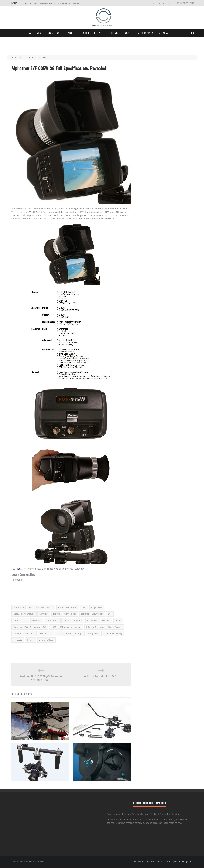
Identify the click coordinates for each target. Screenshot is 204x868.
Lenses (85, 33)
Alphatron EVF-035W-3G (41, 607)
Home (14, 57)
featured (37, 620)
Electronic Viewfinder (92, 614)
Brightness (97, 607)
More (162, 33)
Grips (98, 33)
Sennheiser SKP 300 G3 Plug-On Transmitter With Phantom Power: (41, 678)
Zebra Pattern (46, 640)
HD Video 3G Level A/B (99, 620)
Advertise (150, 862)
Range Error (46, 633)
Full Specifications (73, 620)
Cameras (54, 33)
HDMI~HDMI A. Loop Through (66, 627)
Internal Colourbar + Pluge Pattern (104, 627)
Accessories (146, 33)
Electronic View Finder (65, 614)
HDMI (118, 620)
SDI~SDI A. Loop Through (70, 633)
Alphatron (21, 569)
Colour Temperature (24, 614)
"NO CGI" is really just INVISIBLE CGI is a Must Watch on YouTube (52, 3)
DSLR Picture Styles (185, 3)
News (40, 33)
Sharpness (93, 633)
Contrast (44, 614)
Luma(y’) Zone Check (24, 633)
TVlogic (31, 640)
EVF (110, 614)
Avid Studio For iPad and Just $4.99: (101, 676)
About (141, 862)
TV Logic (18, 640)
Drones (128, 33)
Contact (159, 862)
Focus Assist (52, 620)
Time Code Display (113, 633)
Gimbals (70, 33)
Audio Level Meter (68, 607)
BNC (84, 607)
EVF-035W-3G (20, 620)
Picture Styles (171, 862)
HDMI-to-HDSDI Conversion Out (30, 627)
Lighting (112, 33)
